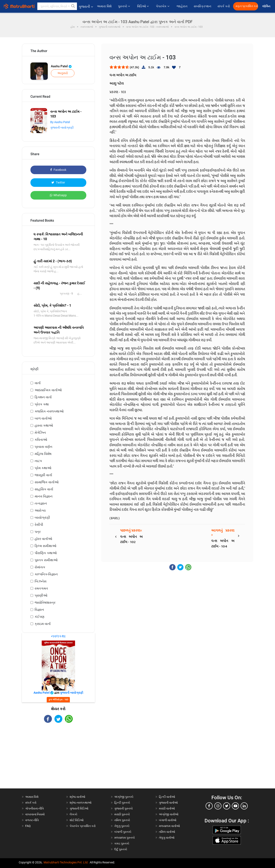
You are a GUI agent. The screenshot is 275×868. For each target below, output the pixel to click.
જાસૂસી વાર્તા (43, 475)
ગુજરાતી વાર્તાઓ (168, 803)
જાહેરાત (182, 6)
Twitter (58, 182)
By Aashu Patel (60, 122)
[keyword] (57, 6)
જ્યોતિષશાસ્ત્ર (45, 603)
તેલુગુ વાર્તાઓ (167, 838)
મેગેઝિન (40, 433)
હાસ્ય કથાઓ (44, 425)
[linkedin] (244, 806)
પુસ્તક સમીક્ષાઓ (46, 560)
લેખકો (73, 814)
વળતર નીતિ (32, 820)
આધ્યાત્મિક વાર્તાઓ (48, 390)
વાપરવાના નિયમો (35, 814)
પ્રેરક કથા (42, 404)
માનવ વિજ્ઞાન (44, 496)
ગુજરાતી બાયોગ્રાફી (62, 127)
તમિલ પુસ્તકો (122, 820)
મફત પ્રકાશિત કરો (247, 6)
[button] (73, 6)
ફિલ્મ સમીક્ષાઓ (45, 546)
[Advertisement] (58, 759)
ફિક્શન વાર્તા (43, 397)
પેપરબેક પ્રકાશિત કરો (83, 826)
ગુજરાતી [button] (86, 7)
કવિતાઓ (41, 440)
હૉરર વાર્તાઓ (43, 539)
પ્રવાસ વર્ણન (43, 447)
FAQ (28, 826)
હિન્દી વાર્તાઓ (167, 797)
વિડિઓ (143, 6)
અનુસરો (63, 73)
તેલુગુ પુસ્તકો (122, 826)
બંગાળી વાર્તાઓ (168, 820)
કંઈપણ (40, 617)
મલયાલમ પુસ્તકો (125, 838)
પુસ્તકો (124, 6)
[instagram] (218, 806)
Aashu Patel (61, 66)
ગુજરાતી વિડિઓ (79, 808)
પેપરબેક (163, 6)
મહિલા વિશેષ (43, 454)
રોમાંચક (40, 567)
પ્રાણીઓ (41, 595)
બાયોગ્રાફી (42, 518)
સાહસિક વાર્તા (44, 489)
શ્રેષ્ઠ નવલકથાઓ (81, 803)
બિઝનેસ (41, 581)
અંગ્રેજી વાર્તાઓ (169, 814)
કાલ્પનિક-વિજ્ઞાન (46, 574)
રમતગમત (41, 588)
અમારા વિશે (104, 6)
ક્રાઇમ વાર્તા (43, 624)
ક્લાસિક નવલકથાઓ (49, 411)
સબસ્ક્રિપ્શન (202, 6)
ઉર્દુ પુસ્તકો (121, 849)
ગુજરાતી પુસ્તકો (124, 808)
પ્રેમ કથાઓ (43, 468)
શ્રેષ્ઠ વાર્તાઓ (77, 797)
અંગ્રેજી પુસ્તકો (124, 797)
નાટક (38, 461)
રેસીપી (39, 525)
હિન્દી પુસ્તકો (122, 803)
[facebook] (209, 806)
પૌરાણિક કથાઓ (46, 553)
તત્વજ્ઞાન (41, 503)
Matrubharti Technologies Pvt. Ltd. (66, 862)
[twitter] (227, 806)
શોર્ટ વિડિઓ (77, 820)
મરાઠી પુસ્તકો (122, 814)
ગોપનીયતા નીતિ (35, 808)
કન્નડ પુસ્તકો (122, 843)
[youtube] (235, 806)
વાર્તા (38, 383)
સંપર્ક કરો (224, 6)
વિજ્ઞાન (39, 610)
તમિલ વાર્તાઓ (167, 832)
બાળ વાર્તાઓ (43, 418)
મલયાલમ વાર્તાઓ (169, 826)
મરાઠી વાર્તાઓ (167, 808)
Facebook (58, 170)
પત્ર (38, 532)
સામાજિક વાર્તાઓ (47, 482)
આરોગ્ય (40, 510)
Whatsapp (58, 195)
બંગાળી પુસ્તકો (123, 832)
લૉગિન (267, 6)
